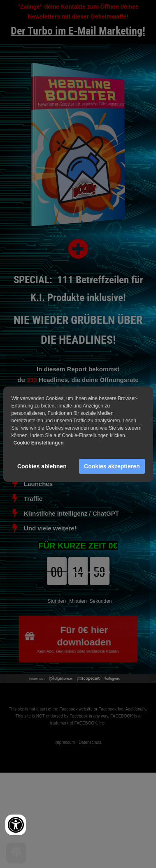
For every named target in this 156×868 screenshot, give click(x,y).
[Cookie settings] (16, 853)
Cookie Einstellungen (39, 443)
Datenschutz (90, 742)
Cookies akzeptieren (112, 466)
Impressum (65, 742)
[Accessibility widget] (16, 825)
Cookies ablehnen (42, 466)
